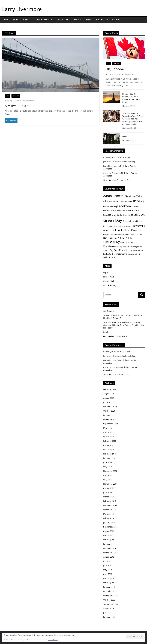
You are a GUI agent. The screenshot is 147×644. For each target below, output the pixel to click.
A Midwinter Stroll (18, 106)
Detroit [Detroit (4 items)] (113, 211)
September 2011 (110, 527)
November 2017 (110, 471)
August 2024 (109, 394)
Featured (16, 96)
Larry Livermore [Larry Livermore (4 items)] (127, 226)
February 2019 (110, 454)
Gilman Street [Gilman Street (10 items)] (136, 215)
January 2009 (109, 617)
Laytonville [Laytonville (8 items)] (139, 226)
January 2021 (109, 415)
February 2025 (110, 389)
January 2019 (109, 458)
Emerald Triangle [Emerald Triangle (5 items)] (110, 215)
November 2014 (110, 484)
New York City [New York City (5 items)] (127, 238)
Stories (27, 20)
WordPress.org (110, 285)
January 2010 (109, 587)
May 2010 (107, 570)
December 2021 (110, 407)
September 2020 (110, 424)
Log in (106, 272)
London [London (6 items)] (107, 230)
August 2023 (109, 398)
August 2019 (109, 445)
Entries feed (109, 277)
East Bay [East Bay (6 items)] (136, 210)
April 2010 (108, 574)
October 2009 (109, 600)
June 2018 (108, 462)
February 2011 (110, 540)
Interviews (63, 20)
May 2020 (107, 428)
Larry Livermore (22, 9)
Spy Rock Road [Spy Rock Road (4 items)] (135, 250)
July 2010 (107, 561)
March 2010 (108, 578)
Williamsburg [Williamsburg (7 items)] (110, 257)
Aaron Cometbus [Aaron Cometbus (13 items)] (115, 196)
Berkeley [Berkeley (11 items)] (139, 201)
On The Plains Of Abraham (115, 336)
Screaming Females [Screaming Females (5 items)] (122, 247)
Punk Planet (102, 20)
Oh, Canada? (115, 69)
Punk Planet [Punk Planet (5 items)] (125, 242)
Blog (7, 20)
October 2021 (109, 411)
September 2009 (110, 604)
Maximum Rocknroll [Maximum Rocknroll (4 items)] (118, 235)
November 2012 (110, 510)
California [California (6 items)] (135, 206)
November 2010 (110, 553)
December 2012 (110, 505)
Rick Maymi (108, 157)
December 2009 (110, 591)
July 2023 (107, 402)
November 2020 (110, 419)
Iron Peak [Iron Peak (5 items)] (107, 226)
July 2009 (107, 613)
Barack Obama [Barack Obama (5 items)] (119, 201)
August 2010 (109, 557)
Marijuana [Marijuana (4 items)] (107, 235)
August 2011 (109, 531)
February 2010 (110, 583)
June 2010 (108, 565)
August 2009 (109, 608)
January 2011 (109, 544)
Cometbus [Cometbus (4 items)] (107, 211)
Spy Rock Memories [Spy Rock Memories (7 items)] (120, 250)
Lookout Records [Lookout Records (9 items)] (131, 230)
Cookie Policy (53, 640)
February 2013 (110, 501)
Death (125, 137)
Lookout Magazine (44, 20)
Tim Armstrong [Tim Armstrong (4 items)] (131, 254)
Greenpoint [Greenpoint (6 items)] (128, 221)
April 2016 (108, 475)
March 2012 (108, 514)
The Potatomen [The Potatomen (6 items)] (118, 254)
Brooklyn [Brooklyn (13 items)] (124, 206)
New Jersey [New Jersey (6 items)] (108, 238)
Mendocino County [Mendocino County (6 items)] (133, 234)
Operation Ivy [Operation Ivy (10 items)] (111, 242)
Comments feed (110, 281)
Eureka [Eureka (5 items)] (119, 215)
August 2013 (109, 488)
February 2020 (110, 441)
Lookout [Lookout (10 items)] (116, 230)
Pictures (117, 20)
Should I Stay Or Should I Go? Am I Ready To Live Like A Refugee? (131, 98)
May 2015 (107, 480)
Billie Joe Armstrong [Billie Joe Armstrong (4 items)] (110, 207)
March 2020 (108, 437)
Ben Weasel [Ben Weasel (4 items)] (129, 201)
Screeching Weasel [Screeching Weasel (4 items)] (136, 247)
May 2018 (107, 467)
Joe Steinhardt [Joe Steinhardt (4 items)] (116, 226)
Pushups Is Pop (123, 157)
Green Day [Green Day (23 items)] (113, 220)
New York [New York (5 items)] (117, 238)
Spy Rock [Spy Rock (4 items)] (106, 250)
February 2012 (110, 518)
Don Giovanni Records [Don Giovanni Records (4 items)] (124, 211)
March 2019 (108, 449)
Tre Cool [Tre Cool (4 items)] (139, 254)
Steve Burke (108, 180)
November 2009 (110, 596)
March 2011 (108, 535)
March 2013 (108, 497)
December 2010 (110, 548)
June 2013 (108, 492)
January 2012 (109, 523)
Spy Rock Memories (82, 20)
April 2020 (108, 432)
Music (16, 20)
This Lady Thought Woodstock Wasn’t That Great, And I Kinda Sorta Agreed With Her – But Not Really (133, 119)
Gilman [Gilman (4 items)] (125, 215)
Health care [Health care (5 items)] (138, 221)
